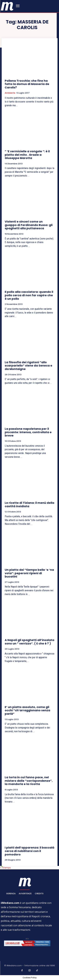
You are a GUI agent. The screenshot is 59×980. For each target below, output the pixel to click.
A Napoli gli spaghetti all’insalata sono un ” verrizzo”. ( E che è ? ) (29, 642)
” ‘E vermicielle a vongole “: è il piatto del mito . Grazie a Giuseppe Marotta (27, 155)
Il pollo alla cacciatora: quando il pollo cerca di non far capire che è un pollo (29, 295)
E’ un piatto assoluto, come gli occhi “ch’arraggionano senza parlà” (27, 710)
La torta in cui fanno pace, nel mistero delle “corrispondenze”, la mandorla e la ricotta (29, 781)
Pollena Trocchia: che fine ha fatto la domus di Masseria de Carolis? (27, 84)
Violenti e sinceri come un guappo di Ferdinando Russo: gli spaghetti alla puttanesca (29, 225)
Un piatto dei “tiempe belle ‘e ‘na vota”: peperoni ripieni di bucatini (29, 573)
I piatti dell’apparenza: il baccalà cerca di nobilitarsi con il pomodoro (29, 851)
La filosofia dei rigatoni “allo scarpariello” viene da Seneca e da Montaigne (28, 366)
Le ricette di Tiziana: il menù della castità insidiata (29, 504)
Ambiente (10, 93)
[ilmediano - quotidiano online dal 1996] (7, 6)
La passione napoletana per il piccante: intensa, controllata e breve (28, 432)
